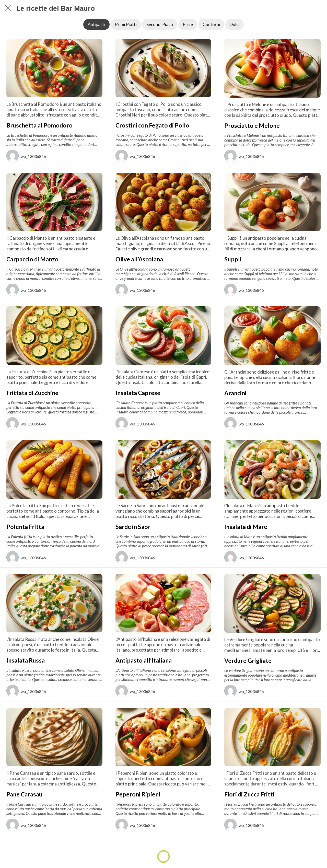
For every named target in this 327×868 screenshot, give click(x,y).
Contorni (211, 24)
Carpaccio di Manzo (32, 259)
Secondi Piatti (160, 24)
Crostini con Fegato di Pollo (152, 125)
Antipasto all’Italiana (144, 660)
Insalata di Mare (246, 527)
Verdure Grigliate (248, 661)
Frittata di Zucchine (32, 393)
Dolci (235, 24)
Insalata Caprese (138, 393)
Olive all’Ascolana (139, 259)
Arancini (235, 393)
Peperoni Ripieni (138, 794)
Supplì (233, 259)
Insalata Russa (26, 660)
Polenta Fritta (25, 527)
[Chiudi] (8, 8)
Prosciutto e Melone (252, 125)
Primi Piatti (126, 24)
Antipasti (96, 24)
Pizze (188, 24)
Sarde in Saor (133, 527)
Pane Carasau (24, 794)
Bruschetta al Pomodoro (39, 125)
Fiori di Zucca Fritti (249, 794)
